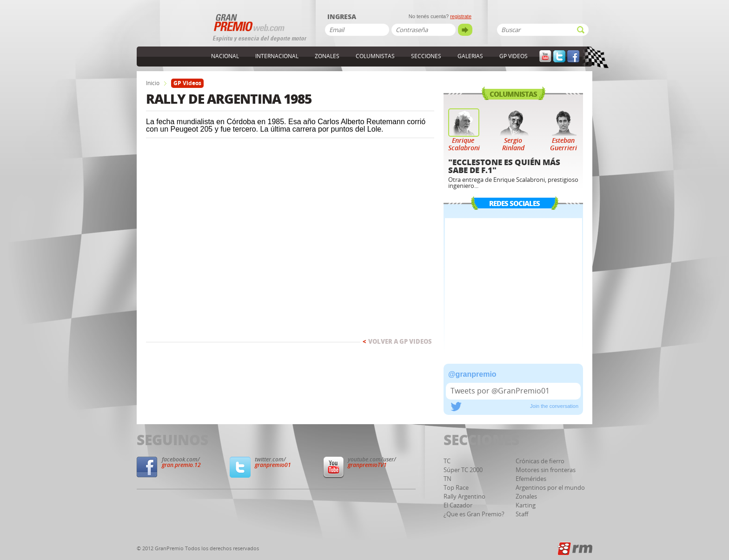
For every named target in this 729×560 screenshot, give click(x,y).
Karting (526, 505)
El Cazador (458, 505)
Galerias (470, 56)
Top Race (456, 488)
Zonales (327, 56)
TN (447, 479)
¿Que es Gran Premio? (474, 514)
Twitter (559, 57)
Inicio (153, 83)
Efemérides (531, 479)
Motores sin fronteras (546, 470)
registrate (461, 16)
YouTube (545, 57)
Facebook (573, 57)
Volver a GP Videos (397, 342)
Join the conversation (554, 406)
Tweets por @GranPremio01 (500, 391)
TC (447, 461)
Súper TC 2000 (463, 470)
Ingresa (342, 17)
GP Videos (514, 56)
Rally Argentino (464, 497)
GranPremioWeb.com (174, 31)
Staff (522, 514)
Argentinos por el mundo (550, 488)
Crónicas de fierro (540, 461)
